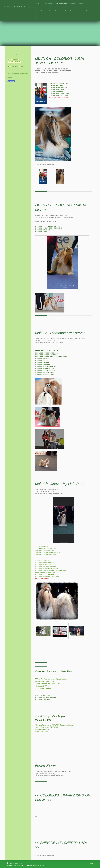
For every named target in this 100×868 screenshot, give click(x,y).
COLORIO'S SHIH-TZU (18, 7)
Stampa (10, 863)
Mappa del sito (19, 863)
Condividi (11, 82)
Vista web (90, 865)
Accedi (91, 863)
